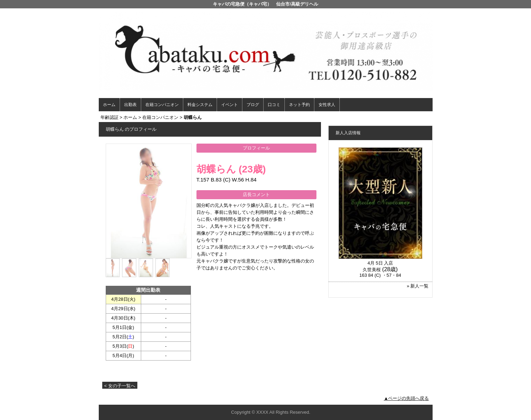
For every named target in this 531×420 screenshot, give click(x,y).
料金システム (200, 105)
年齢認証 (110, 117)
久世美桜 (372, 270)
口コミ (274, 105)
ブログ (253, 105)
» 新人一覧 (418, 286)
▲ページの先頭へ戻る (407, 398)
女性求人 (327, 105)
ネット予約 (299, 105)
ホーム (109, 105)
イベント (230, 105)
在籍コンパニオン (162, 105)
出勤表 (130, 105)
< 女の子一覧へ (120, 386)
